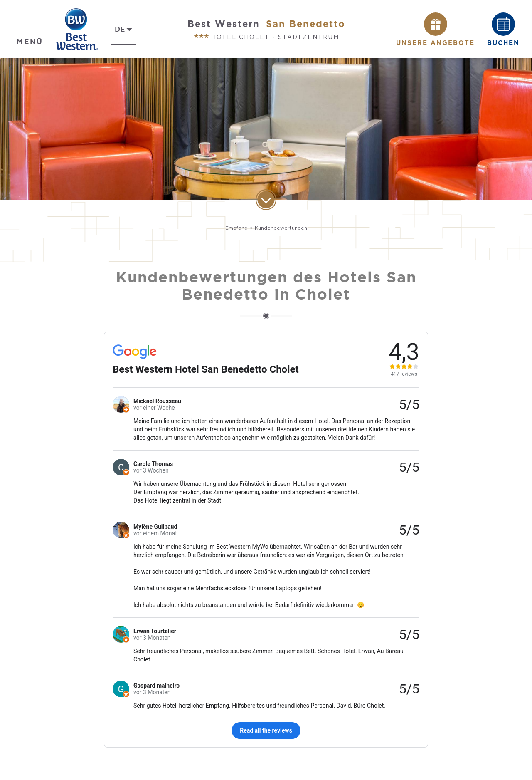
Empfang (236, 228)
